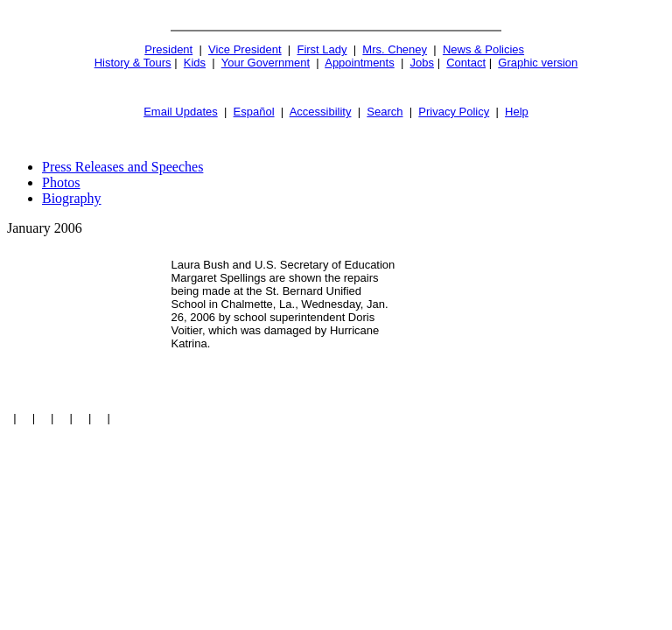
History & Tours (133, 63)
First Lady (322, 49)
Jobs (422, 63)
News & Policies (483, 49)
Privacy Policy (454, 112)
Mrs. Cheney (395, 49)
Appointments (360, 63)
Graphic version (538, 63)
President (168, 49)
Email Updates (181, 112)
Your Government (266, 63)
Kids (195, 63)
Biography (72, 198)
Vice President (245, 49)
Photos (61, 182)
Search (385, 112)
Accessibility (321, 112)
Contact (466, 63)
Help (517, 112)
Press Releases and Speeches (122, 167)
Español (254, 112)
